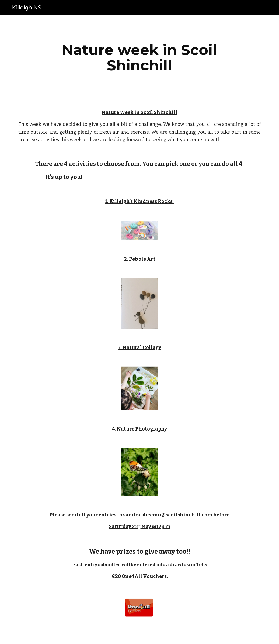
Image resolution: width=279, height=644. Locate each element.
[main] (139, 58)
